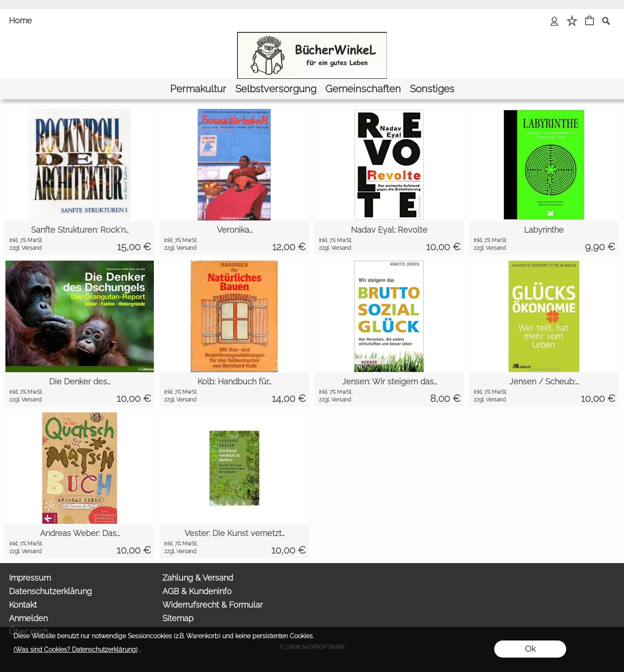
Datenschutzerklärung (50, 591)
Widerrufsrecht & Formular (213, 605)
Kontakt (23, 605)
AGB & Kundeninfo (197, 591)
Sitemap (178, 618)
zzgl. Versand (25, 248)
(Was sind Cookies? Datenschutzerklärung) (76, 649)
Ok (530, 649)
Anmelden (28, 618)
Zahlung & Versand (198, 578)
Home (20, 20)
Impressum (30, 578)
